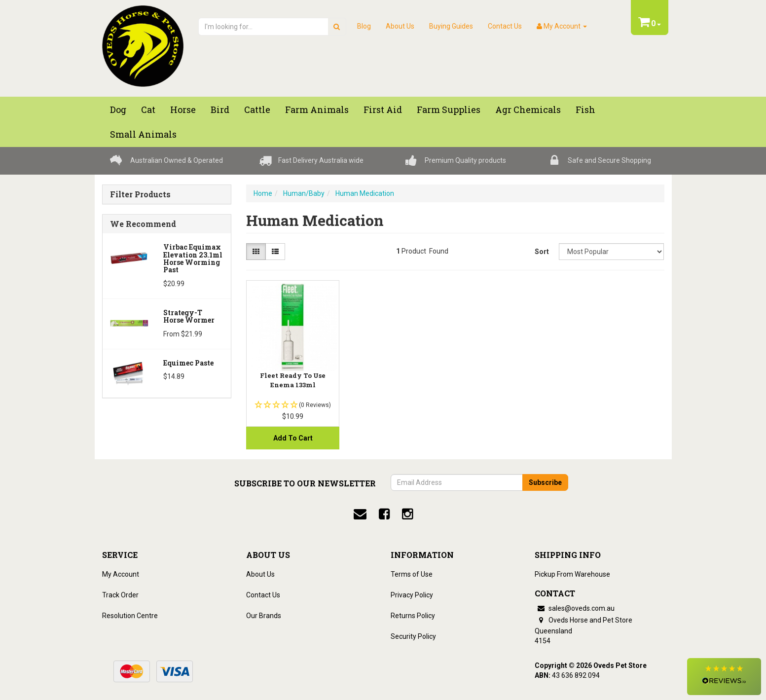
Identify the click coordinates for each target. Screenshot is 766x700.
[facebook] (384, 514)
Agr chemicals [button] (528, 110)
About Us (400, 26)
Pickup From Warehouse (572, 574)
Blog (364, 26)
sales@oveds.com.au (575, 608)
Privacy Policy (412, 595)
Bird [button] (220, 110)
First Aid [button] (383, 110)
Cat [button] (148, 110)
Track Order (120, 595)
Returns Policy (413, 616)
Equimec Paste (188, 363)
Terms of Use (412, 574)
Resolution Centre (130, 616)
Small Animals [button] (143, 134)
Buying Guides (451, 26)
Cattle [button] (257, 110)
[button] (724, 677)
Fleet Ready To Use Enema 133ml (293, 380)
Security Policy (413, 636)
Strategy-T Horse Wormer (189, 316)
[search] (337, 27)
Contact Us (505, 26)
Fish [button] (585, 110)
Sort (542, 252)
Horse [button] (183, 110)
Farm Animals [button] (317, 110)
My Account (121, 574)
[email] (360, 514)
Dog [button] (118, 110)
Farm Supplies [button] (449, 110)
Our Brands (264, 616)
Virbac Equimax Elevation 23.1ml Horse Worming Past (193, 258)
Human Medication (365, 193)
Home (263, 193)
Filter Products (140, 194)
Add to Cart (293, 438)
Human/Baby (304, 193)
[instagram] (407, 514)
